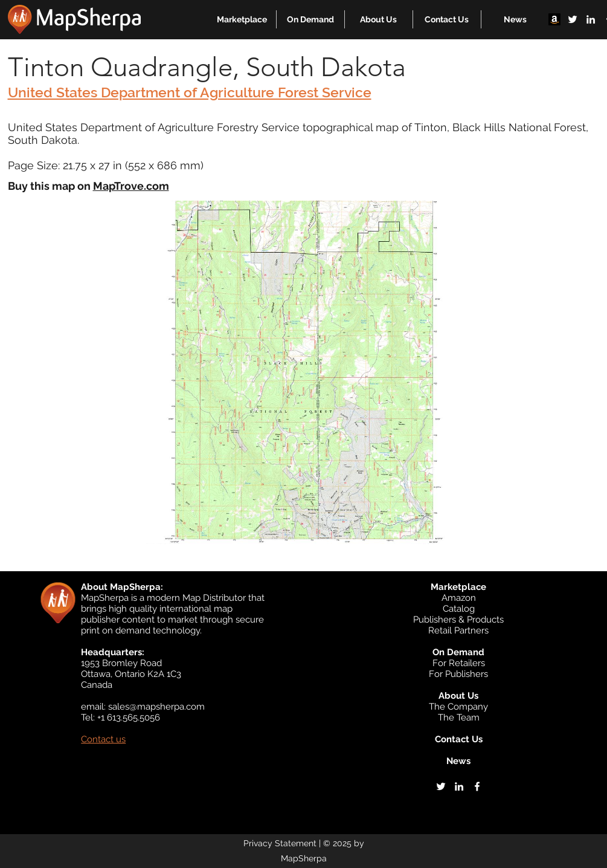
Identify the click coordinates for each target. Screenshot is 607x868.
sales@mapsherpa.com (156, 707)
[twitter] (573, 19)
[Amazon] (554, 19)
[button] (242, 19)
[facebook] (477, 786)
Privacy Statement (280, 843)
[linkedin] (591, 19)
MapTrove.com (131, 186)
